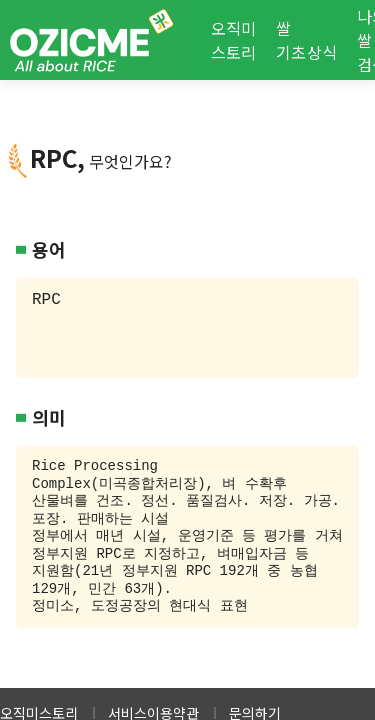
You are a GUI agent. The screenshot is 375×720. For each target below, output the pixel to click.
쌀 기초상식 (306, 40)
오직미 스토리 (234, 40)
